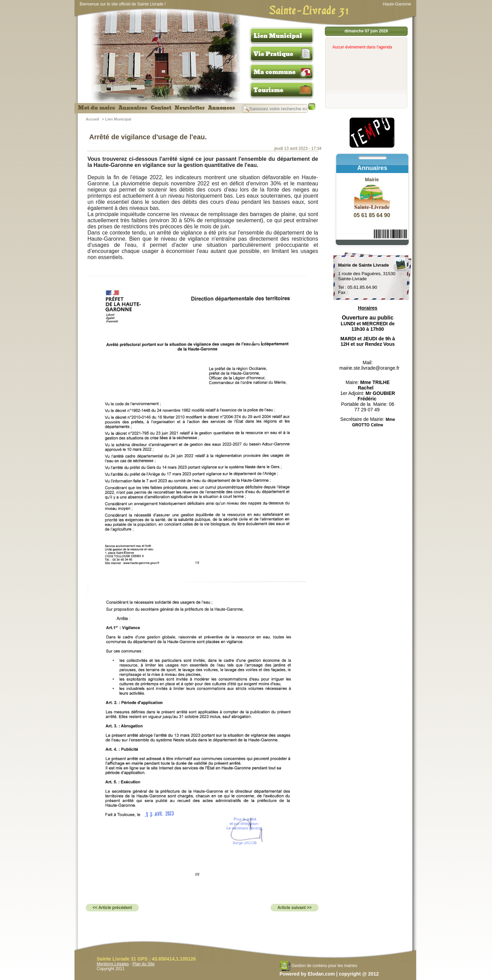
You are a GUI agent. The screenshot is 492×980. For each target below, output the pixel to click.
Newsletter (190, 108)
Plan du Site (144, 964)
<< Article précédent (112, 908)
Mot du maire (97, 108)
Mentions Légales (113, 964)
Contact (161, 108)
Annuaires (133, 108)
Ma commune (275, 72)
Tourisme (268, 90)
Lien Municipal (278, 36)
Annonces (222, 108)
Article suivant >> (295, 908)
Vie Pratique (273, 54)
